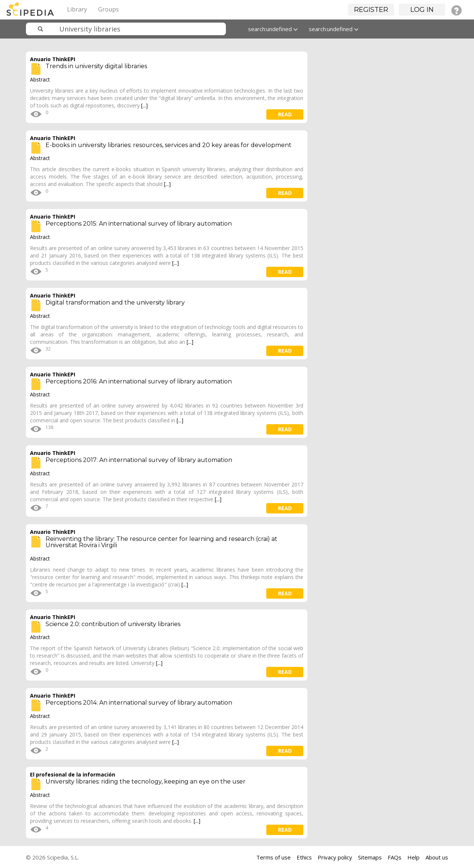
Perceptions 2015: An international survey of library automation (139, 224)
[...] (144, 105)
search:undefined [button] (273, 29)
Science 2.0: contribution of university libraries (113, 624)
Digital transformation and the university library (115, 302)
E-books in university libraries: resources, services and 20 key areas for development (168, 145)
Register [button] (371, 10)
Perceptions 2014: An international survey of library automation (139, 703)
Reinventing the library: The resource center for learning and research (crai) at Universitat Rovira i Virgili (161, 542)
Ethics (304, 857)
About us (437, 857)
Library (77, 9)
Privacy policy (335, 857)
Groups (109, 9)
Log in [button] (422, 10)
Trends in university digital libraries (96, 66)
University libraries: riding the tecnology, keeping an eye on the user (146, 781)
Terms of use (273, 857)
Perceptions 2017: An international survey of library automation (139, 460)
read (285, 114)
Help (413, 857)
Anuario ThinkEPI (53, 59)
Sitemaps (370, 857)
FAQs (395, 857)
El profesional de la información (73, 774)
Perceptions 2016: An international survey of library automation (139, 381)
